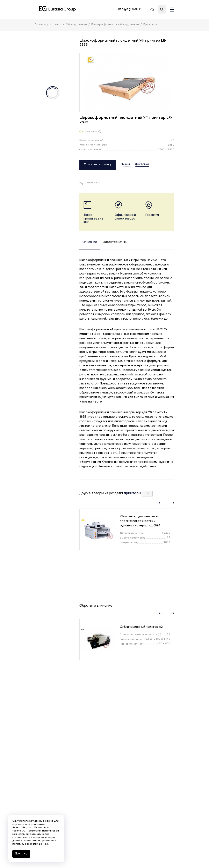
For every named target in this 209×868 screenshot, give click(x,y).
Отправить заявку (98, 165)
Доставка (142, 164)
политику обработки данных (30, 844)
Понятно (21, 854)
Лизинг (126, 164)
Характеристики (115, 242)
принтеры (132, 493)
